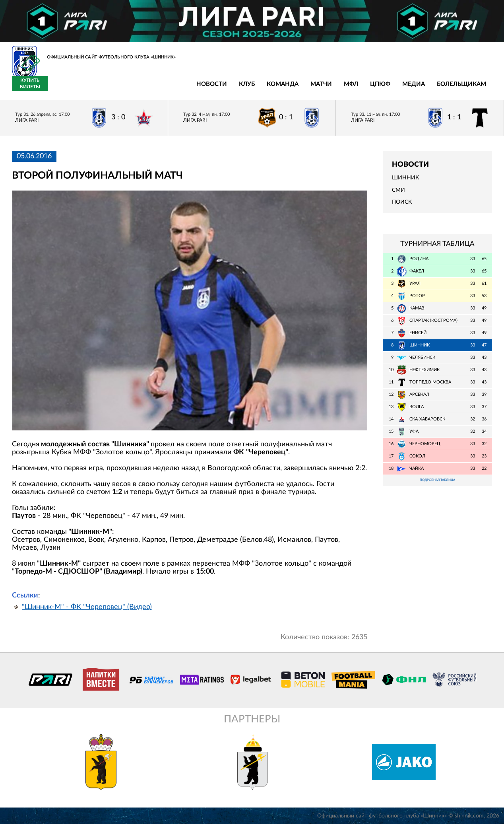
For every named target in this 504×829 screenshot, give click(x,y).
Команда (134, 89)
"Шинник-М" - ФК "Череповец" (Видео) (87, 612)
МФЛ (202, 89)
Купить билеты (474, 88)
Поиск (402, 207)
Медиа (265, 89)
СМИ (398, 195)
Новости (63, 89)
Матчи (172, 89)
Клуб (98, 89)
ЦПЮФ (231, 89)
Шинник (405, 183)
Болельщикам (312, 89)
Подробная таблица (437, 486)
